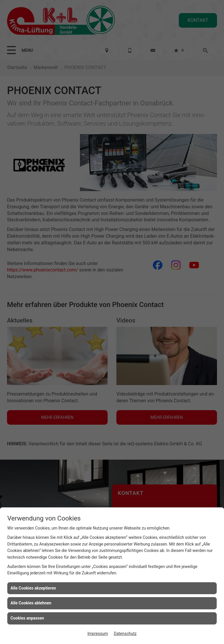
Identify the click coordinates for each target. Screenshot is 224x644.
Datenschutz (125, 634)
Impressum (98, 634)
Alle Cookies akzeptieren (33, 588)
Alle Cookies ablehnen (31, 603)
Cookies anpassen (27, 618)
